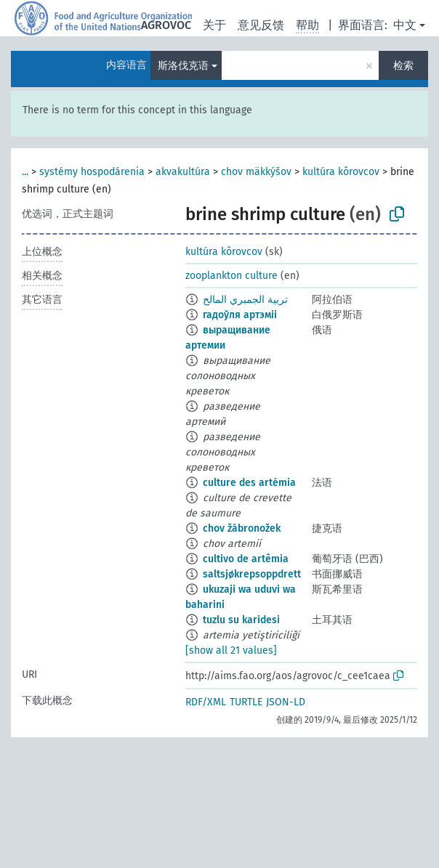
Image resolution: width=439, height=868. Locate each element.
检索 (403, 66)
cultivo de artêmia (246, 559)
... (25, 172)
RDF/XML (206, 702)
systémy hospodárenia (92, 172)
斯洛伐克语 (183, 66)
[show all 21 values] (231, 650)
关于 (214, 25)
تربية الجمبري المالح (245, 300)
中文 (405, 25)
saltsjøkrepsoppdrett (252, 574)
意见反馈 (261, 25)
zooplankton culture (231, 276)
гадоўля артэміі (240, 315)
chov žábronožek (242, 528)
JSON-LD (286, 702)
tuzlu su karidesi (241, 620)
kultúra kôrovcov (341, 172)
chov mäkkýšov (256, 172)
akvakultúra (183, 172)
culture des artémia (249, 483)
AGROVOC (166, 25)
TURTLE (246, 702)
